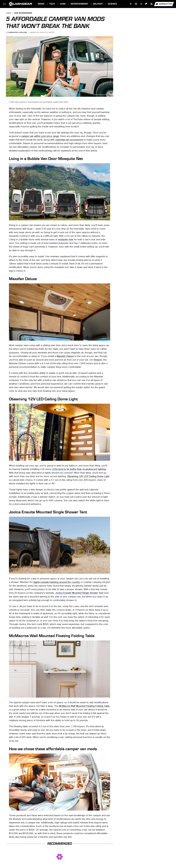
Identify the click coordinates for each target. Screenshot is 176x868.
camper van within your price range (40, 136)
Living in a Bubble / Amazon (100, 218)
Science (112, 4)
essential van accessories (69, 140)
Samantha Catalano (18, 32)
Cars (63, 4)
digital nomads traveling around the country (57, 582)
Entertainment (79, 4)
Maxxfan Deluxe (65, 356)
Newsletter (164, 4)
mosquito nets (66, 239)
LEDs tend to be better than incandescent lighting (79, 469)
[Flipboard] (146, 4)
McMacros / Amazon (102, 696)
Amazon (98, 360)
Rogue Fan (105, 339)
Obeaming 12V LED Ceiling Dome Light (88, 476)
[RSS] (152, 4)
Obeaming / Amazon (102, 459)
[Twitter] (141, 4)
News (41, 4)
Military (98, 4)
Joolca (107, 572)
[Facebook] (131, 4)
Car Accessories (23, 13)
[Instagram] (136, 4)
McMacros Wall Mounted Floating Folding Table (84, 706)
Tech (52, 4)
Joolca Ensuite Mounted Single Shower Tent (79, 593)
